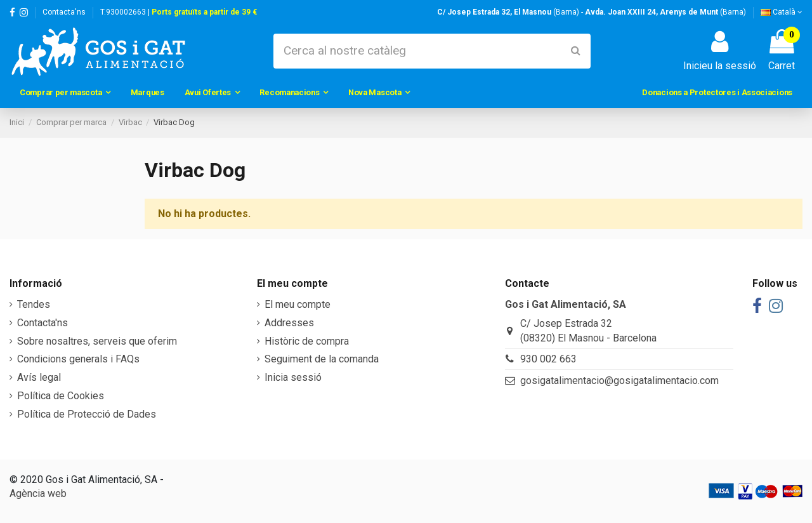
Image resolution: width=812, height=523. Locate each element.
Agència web (38, 493)
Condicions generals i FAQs (78, 359)
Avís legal (39, 377)
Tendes (34, 304)
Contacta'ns (64, 12)
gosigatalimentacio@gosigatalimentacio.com (619, 381)
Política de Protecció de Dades (87, 414)
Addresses (289, 323)
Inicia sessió (293, 377)
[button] (65, 93)
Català (782, 12)
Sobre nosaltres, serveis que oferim (97, 341)
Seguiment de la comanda (322, 359)
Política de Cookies (61, 396)
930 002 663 (548, 359)
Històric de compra (307, 341)
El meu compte (298, 304)
